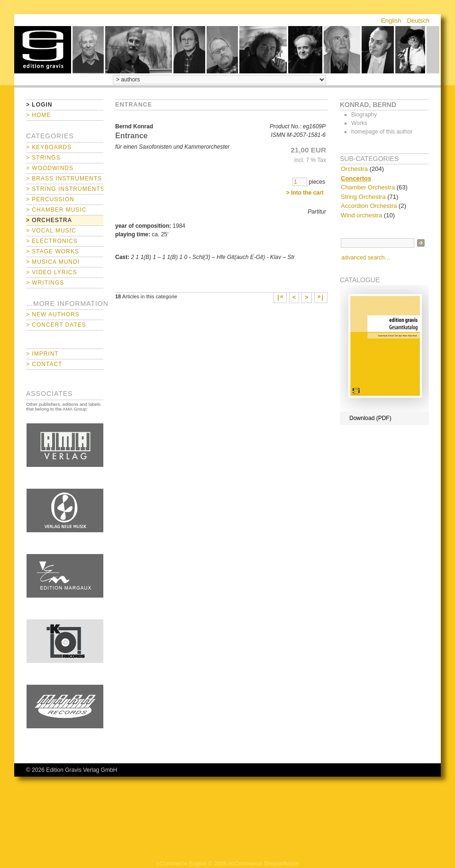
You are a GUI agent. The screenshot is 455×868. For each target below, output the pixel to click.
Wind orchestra (361, 215)
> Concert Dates (56, 325)
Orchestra (354, 169)
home (43, 50)
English (391, 21)
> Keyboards (49, 147)
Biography (364, 115)
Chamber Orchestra (368, 187)
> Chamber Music (56, 210)
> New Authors (53, 314)
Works (359, 123)
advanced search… (366, 258)
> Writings (45, 283)
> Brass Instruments (64, 179)
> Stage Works (53, 251)
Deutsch (419, 21)
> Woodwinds (50, 168)
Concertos (356, 178)
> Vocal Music (51, 231)
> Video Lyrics (51, 272)
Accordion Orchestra (369, 206)
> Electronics (52, 241)
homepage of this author (382, 132)
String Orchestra (363, 197)
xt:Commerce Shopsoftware (264, 864)
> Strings (43, 158)
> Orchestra (49, 220)
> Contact (44, 364)
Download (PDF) (370, 418)
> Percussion (50, 199)
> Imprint (42, 354)
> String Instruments (65, 189)
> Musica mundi (53, 262)
